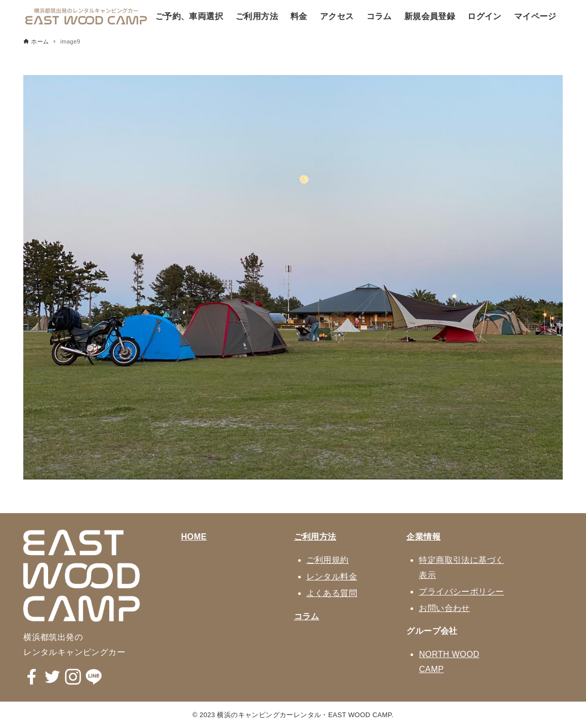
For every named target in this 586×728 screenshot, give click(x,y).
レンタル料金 (332, 577)
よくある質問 (332, 593)
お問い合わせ (444, 608)
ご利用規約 (328, 560)
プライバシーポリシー (461, 592)
